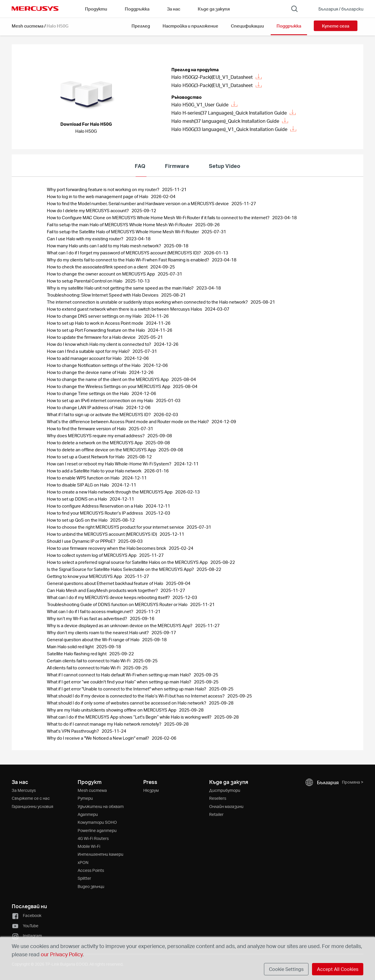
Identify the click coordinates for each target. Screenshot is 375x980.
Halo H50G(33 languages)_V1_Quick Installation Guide (234, 129)
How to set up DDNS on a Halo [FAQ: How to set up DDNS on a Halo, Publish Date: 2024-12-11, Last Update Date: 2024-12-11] (77, 499)
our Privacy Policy (62, 954)
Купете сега (336, 26)
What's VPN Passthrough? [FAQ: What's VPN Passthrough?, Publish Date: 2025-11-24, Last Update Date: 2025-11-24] (73, 731)
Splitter (84, 878)
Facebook (27, 915)
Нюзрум (151, 790)
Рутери (85, 798)
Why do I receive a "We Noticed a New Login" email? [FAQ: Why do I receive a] (98, 738)
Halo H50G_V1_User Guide (204, 104)
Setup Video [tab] (225, 166)
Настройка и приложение (190, 26)
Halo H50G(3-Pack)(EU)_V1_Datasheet (217, 85)
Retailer (216, 814)
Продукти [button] (96, 9)
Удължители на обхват (101, 806)
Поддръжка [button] (137, 9)
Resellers (218, 798)
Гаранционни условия (33, 806)
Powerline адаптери (97, 830)
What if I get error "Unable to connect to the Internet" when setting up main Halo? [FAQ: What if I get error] (127, 689)
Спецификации (247, 26)
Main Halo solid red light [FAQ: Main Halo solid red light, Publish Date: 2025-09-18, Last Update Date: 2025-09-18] (71, 646)
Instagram (27, 936)
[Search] (294, 9)
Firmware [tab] (177, 166)
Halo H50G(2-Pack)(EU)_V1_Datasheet (217, 77)
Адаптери (88, 814)
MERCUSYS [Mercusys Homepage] (35, 8)
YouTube (25, 926)
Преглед (141, 26)
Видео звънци (91, 886)
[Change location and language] (337, 9)
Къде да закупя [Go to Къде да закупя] (214, 9)
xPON (83, 862)
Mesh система (28, 26)
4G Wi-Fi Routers (93, 838)
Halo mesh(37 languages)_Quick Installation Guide (230, 121)
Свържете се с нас (31, 798)
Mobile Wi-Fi (89, 846)
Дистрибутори (225, 790)
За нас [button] (174, 9)
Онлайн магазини (226, 806)
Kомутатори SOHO (97, 822)
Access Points (91, 870)
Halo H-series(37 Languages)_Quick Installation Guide (233, 113)
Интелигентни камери (100, 854)
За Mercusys (24, 790)
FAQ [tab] (140, 166)
